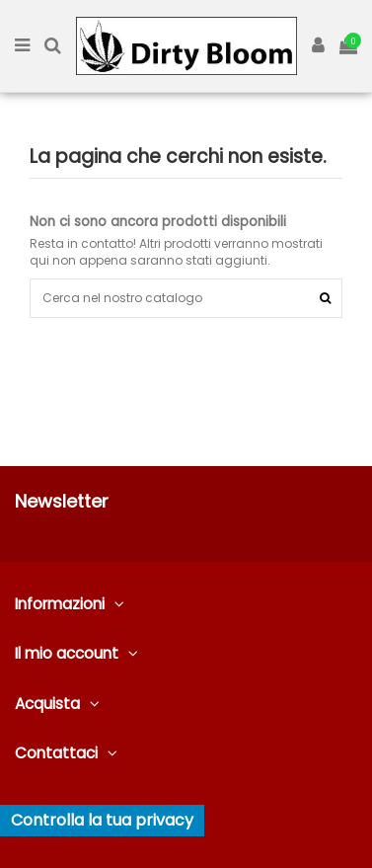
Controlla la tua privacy (102, 820)
